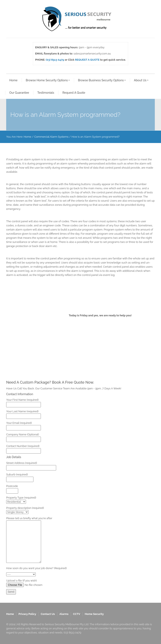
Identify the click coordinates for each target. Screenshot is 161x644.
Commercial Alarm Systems (51, 137)
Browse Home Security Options (48, 80)
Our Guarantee (19, 93)
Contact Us (48, 614)
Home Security (94, 614)
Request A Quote (74, 93)
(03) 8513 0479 (55, 60)
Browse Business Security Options (102, 80)
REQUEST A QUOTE (87, 60)
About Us (141, 80)
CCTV (77, 614)
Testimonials (46, 93)
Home (13, 80)
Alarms (64, 614)
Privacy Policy (27, 614)
